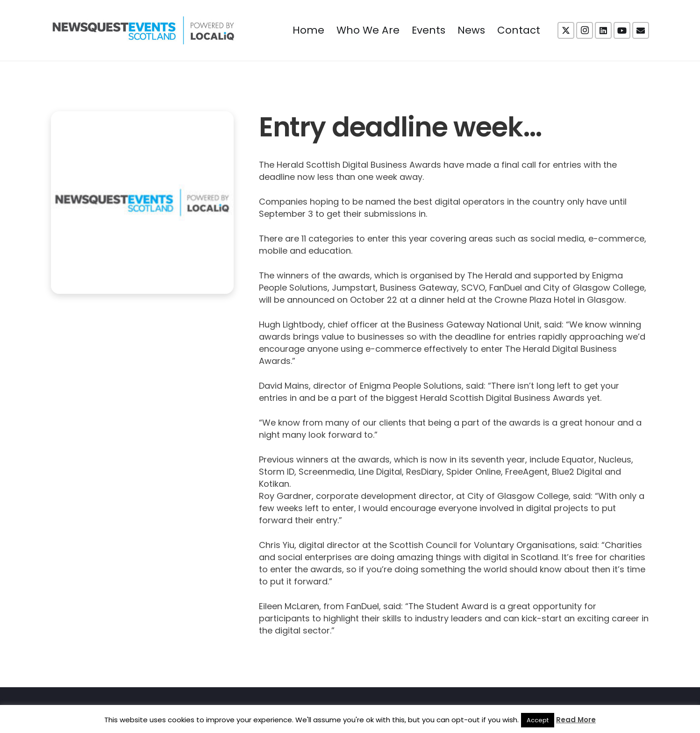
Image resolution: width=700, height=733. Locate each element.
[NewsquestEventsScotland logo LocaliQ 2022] (143, 30)
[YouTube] (622, 30)
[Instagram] (585, 30)
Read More (576, 720)
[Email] (641, 30)
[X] (566, 30)
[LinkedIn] (603, 30)
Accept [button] (538, 720)
